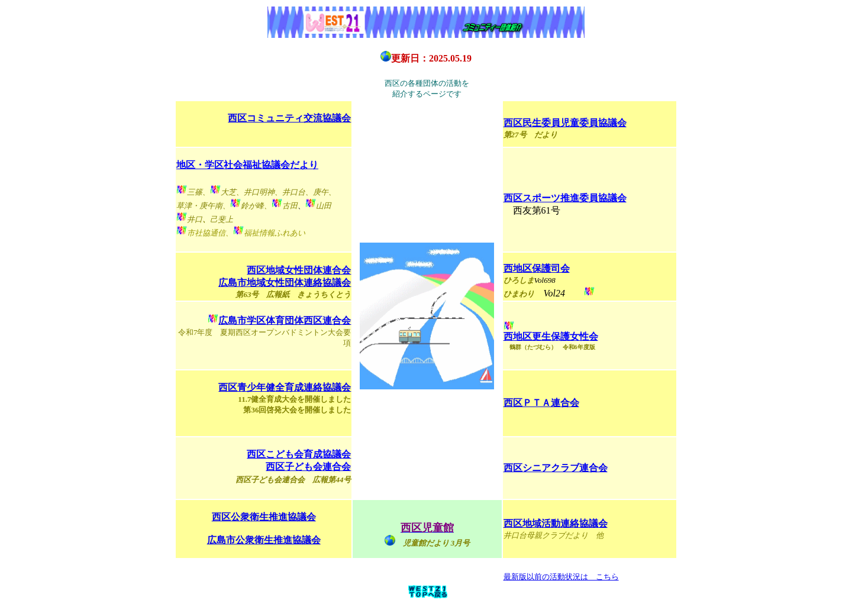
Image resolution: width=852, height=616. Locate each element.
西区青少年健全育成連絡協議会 (285, 387)
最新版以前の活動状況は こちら (561, 577)
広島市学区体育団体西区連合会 (285, 320)
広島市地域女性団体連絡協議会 (285, 283)
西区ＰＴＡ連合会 (541, 403)
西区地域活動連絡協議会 (556, 523)
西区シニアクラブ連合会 (556, 468)
